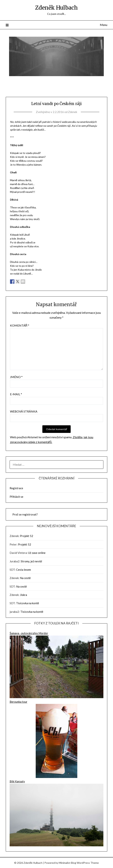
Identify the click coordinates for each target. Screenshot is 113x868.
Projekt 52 (27, 536)
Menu (104, 25)
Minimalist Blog (68, 863)
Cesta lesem (23, 570)
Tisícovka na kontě (28, 603)
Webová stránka (24, 411)
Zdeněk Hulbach (56, 8)
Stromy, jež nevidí (31, 561)
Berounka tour (57, 740)
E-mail (16, 394)
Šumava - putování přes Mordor (57, 665)
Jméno (16, 377)
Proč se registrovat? (25, 514)
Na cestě (25, 578)
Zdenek (73, 112)
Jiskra (23, 595)
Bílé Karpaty (57, 814)
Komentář (20, 325)
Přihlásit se (16, 497)
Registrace (16, 488)
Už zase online (37, 553)
